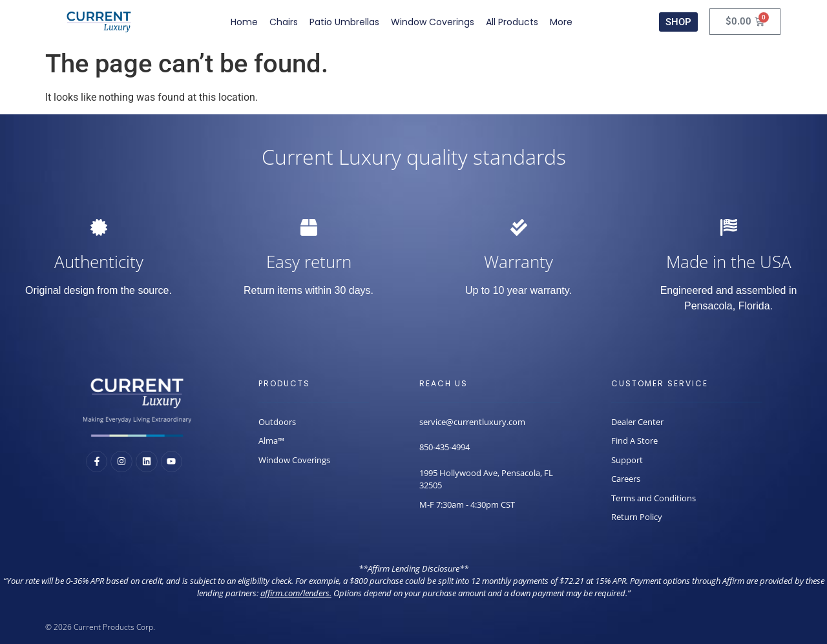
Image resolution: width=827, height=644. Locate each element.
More (561, 22)
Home (244, 22)
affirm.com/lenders (295, 593)
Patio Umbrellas (344, 22)
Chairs (284, 22)
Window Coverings (433, 22)
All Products (512, 22)
